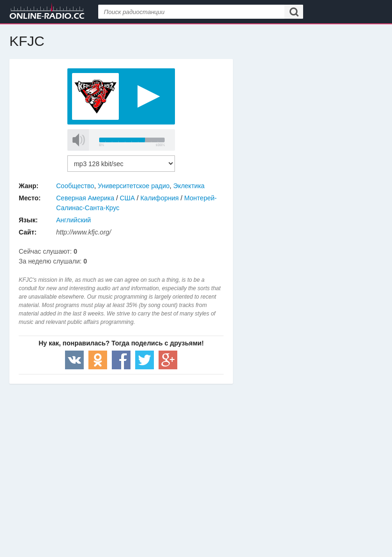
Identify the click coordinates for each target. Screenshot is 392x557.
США (127, 198)
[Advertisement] (121, 459)
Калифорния (160, 198)
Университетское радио (134, 186)
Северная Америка (85, 198)
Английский (73, 220)
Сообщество (75, 186)
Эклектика (189, 186)
